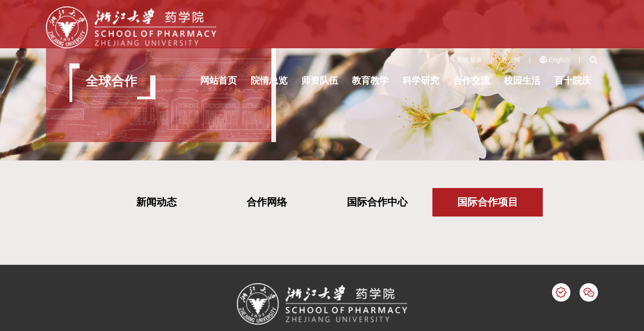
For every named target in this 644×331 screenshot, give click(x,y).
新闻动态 (156, 202)
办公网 (511, 60)
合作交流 (471, 80)
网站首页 (218, 80)
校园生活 (522, 80)
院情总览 (269, 80)
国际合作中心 (377, 202)
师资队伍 (320, 80)
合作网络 (267, 202)
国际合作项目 (488, 202)
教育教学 (370, 80)
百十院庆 (573, 80)
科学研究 (421, 80)
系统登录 (469, 60)
